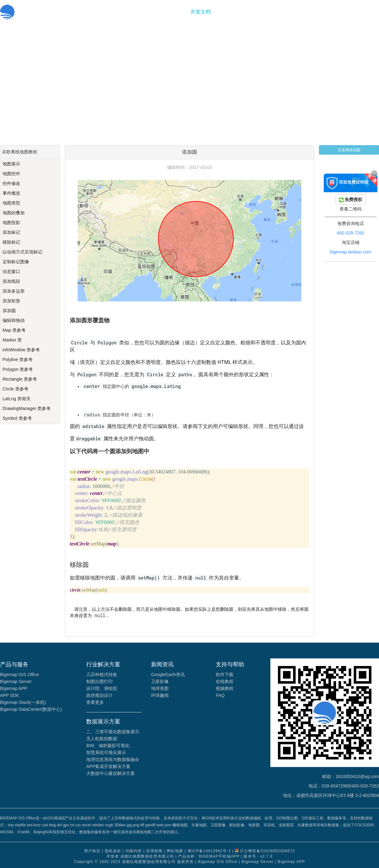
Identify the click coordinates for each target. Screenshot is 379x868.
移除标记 (11, 242)
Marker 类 (12, 340)
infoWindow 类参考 (21, 350)
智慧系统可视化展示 (106, 752)
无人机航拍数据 (102, 739)
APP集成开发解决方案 (108, 766)
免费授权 (351, 200)
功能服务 (174, 12)
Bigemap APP (14, 688)
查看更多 (95, 702)
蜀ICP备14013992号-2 (209, 851)
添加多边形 (14, 291)
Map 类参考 (14, 330)
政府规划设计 (99, 695)
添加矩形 (11, 301)
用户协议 (92, 851)
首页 (153, 12)
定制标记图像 (16, 262)
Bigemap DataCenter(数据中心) (31, 709)
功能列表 (134, 851)
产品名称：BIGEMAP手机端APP (209, 856)
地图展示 (11, 164)
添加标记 (11, 232)
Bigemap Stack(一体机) (23, 702)
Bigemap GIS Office (19, 675)
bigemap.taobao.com (351, 252)
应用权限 (154, 851)
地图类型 (11, 203)
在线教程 (225, 681)
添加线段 (11, 281)
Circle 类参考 (15, 389)
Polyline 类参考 (18, 360)
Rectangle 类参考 (20, 379)
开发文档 (201, 12)
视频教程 (225, 688)
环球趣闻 (160, 695)
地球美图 (160, 688)
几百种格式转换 (102, 675)
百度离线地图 (349, 150)
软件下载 (225, 675)
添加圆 (9, 311)
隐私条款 (113, 851)
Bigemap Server (16, 681)
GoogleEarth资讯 (168, 675)
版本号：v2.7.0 (258, 856)
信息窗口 (11, 271)
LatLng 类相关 (17, 399)
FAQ (220, 695)
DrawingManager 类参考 (27, 408)
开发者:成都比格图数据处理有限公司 (140, 856)
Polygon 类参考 (18, 369)
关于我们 (227, 12)
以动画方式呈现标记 (22, 252)
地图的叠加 (14, 213)
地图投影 (11, 223)
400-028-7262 (350, 233)
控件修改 (11, 183)
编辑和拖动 (14, 320)
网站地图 (175, 851)
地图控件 (11, 174)
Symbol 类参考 (17, 418)
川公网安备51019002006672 (267, 851)
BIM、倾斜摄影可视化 (108, 746)
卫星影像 (160, 681)
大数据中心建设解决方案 (111, 773)
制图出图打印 (99, 681)
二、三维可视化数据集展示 (113, 732)
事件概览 (11, 193)
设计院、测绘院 (102, 688)
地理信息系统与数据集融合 (113, 759)
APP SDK (9, 695)
